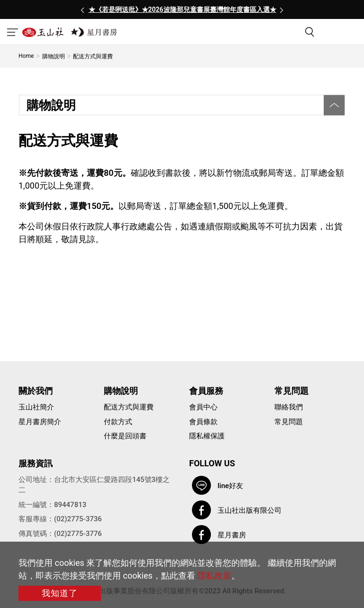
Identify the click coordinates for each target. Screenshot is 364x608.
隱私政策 (214, 576)
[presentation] (82, 9)
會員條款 (203, 422)
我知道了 (60, 593)
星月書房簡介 (40, 422)
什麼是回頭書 (125, 436)
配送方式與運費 (129, 407)
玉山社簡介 (36, 407)
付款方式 (118, 422)
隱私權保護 (207, 436)
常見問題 (289, 422)
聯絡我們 (289, 407)
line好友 (230, 486)
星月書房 (232, 535)
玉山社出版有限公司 (250, 510)
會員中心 (203, 407)
